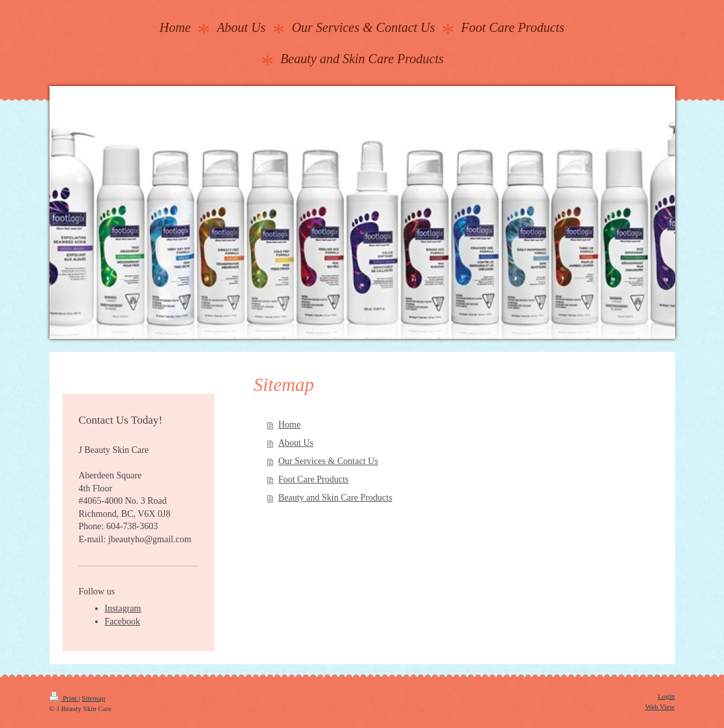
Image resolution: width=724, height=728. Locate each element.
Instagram (123, 608)
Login (666, 696)
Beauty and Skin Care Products (335, 498)
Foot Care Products (313, 479)
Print (64, 698)
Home (289, 425)
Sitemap (93, 698)
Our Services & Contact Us (328, 461)
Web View (660, 706)
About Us (296, 443)
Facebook (123, 621)
